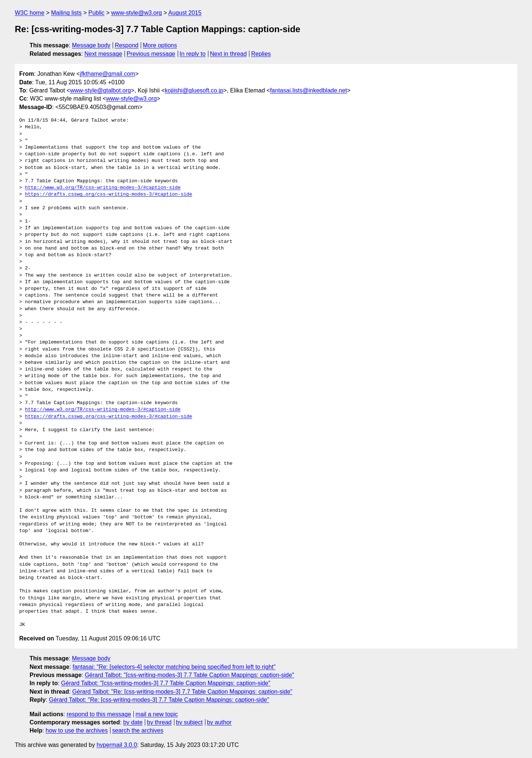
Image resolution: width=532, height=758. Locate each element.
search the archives (138, 730)
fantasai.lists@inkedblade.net (308, 90)
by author (219, 722)
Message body (91, 45)
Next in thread (228, 54)
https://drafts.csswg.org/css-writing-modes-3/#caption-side (109, 194)
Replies (261, 54)
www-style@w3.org (137, 13)
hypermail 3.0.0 (117, 745)
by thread (159, 722)
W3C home (30, 13)
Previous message (151, 54)
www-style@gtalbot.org (101, 90)
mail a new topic (157, 714)
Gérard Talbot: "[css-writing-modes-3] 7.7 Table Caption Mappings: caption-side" (189, 675)
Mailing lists (66, 13)
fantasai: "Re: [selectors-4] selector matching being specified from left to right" (174, 667)
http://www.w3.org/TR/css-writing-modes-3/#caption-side (103, 188)
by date (133, 722)
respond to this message (99, 714)
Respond (127, 45)
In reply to (192, 54)
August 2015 (185, 13)
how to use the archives (77, 730)
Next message (103, 54)
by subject (189, 722)
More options (160, 45)
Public (96, 13)
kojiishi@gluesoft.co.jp (194, 90)
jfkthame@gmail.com (108, 74)
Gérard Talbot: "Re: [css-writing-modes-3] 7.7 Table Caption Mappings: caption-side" (183, 692)
